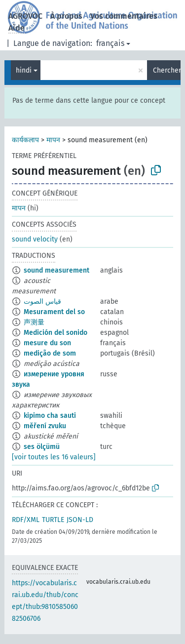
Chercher (167, 70)
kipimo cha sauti (50, 416)
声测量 (34, 322)
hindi (24, 70)
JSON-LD (80, 520)
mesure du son (47, 343)
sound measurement (56, 270)
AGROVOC (25, 16)
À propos (66, 16)
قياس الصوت (42, 302)
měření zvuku (45, 426)
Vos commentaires (124, 16)
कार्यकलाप (25, 140)
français (110, 43)
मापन (53, 140)
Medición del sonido (55, 333)
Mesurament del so (54, 312)
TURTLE (53, 520)
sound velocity (35, 239)
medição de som (50, 353)
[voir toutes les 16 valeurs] (54, 457)
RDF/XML (26, 520)
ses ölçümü (42, 447)
